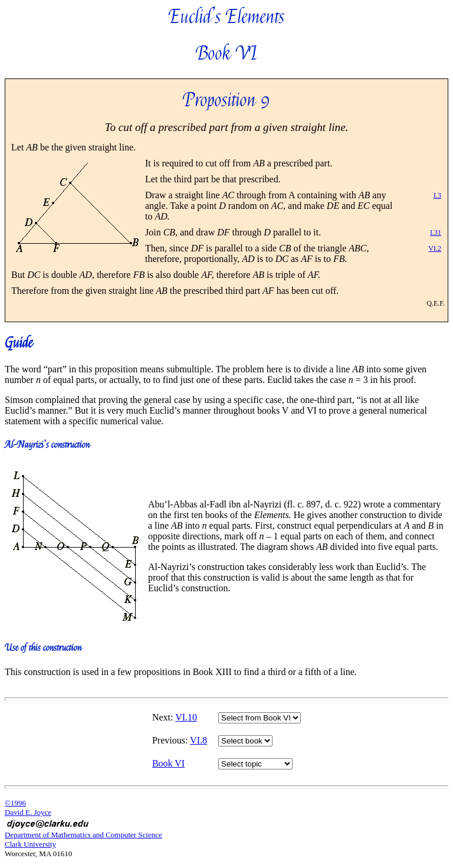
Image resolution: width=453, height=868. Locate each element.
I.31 (436, 232)
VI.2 (435, 248)
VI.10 (186, 717)
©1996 (15, 803)
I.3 (437, 195)
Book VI (168, 763)
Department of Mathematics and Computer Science (83, 835)
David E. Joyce (28, 812)
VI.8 (198, 740)
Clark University (30, 844)
